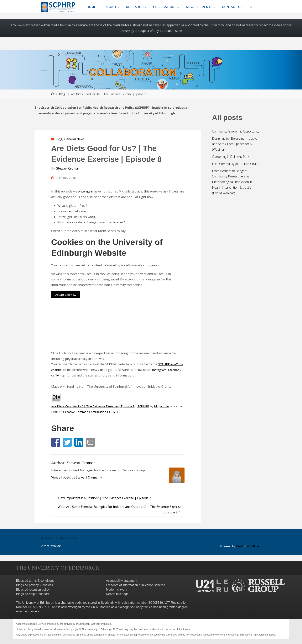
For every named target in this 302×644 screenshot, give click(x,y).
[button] (56, 442)
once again (86, 191)
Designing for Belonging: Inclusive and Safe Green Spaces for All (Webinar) (235, 144)
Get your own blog (101, 624)
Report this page (117, 594)
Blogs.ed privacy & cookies (35, 585)
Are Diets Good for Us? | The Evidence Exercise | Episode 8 (94, 406)
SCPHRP (145, 406)
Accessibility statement (122, 581)
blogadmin (163, 406)
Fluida (239, 547)
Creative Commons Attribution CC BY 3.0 (105, 412)
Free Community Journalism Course (236, 164)
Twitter (61, 375)
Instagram (160, 370)
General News (74, 139)
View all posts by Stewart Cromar (77, 477)
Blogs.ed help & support (33, 594)
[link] (251, 7)
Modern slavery (116, 590)
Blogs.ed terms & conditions (35, 581)
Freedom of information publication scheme (135, 585)
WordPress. (254, 547)
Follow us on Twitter (59, 538)
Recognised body (131, 607)
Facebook (176, 370)
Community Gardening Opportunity (236, 131)
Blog (62, 94)
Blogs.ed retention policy (33, 590)
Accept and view (66, 295)
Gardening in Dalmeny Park (231, 157)
